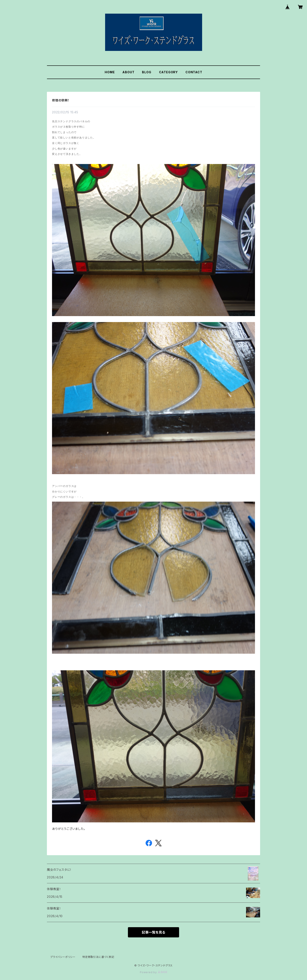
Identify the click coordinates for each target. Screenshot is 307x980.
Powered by (153, 972)
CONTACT (194, 72)
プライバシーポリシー (63, 957)
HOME (110, 72)
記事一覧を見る (153, 932)
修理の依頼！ (61, 100)
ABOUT (128, 72)
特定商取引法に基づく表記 (98, 957)
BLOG (147, 72)
